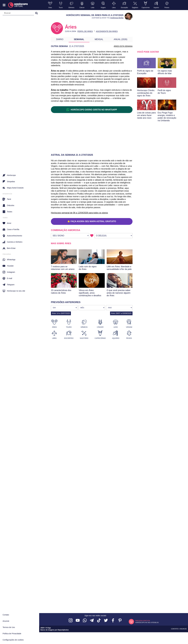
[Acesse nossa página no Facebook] (113, 621)
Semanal (79, 39)
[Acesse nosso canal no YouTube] (78, 621)
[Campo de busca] (18, 14)
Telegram (9, 285)
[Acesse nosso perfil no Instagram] (71, 621)
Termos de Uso (9, 627)
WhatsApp (9, 260)
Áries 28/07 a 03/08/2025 (121, 313)
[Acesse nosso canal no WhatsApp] (85, 621)
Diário (60, 39)
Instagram (9, 272)
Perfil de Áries (85, 31)
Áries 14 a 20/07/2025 (61, 313)
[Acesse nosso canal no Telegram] (92, 621)
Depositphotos (63, 630)
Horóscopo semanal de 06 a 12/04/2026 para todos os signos (79, 213)
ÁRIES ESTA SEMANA (123, 46)
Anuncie (6, 621)
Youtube (8, 266)
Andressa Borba (117, 18)
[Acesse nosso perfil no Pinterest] (120, 621)
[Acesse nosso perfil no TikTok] (99, 621)
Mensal (99, 39)
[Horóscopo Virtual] (18, 5)
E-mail (7, 278)
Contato (6, 615)
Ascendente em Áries (107, 31)
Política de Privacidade (12, 634)
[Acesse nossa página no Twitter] (106, 621)
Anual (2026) (120, 39)
